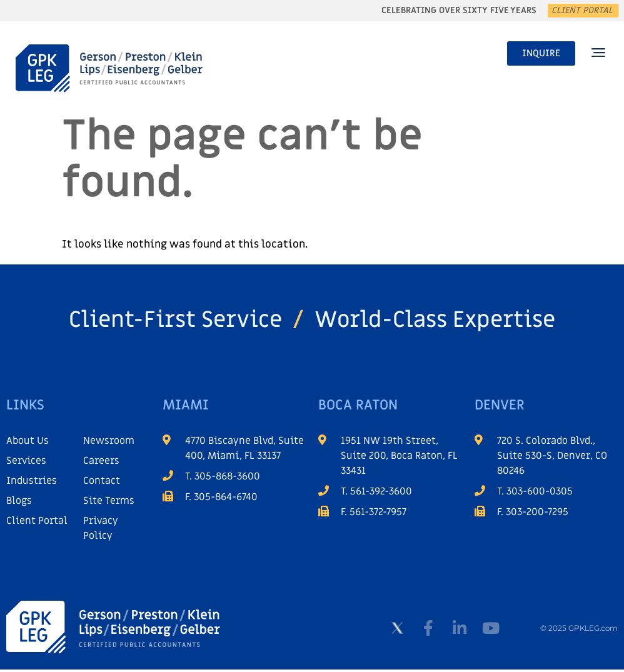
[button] (598, 53)
